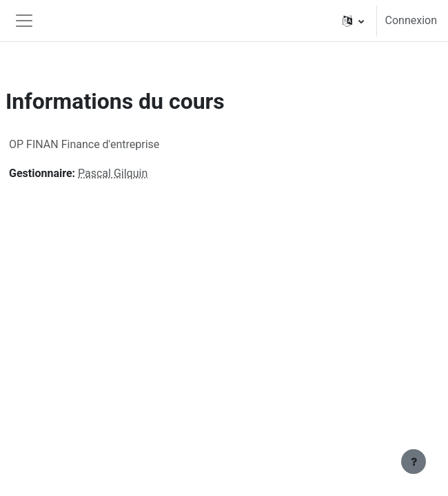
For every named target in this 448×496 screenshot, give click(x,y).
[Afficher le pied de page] (414, 462)
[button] (353, 21)
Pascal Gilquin (113, 173)
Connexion (411, 20)
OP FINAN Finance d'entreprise (84, 144)
